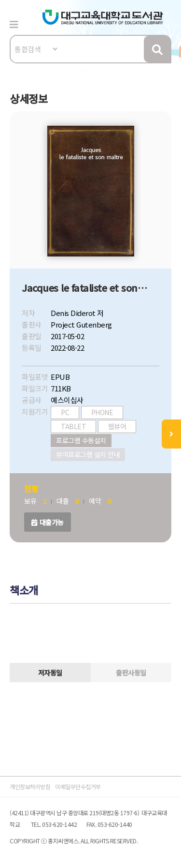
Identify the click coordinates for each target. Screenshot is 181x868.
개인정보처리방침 (30, 786)
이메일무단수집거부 (78, 786)
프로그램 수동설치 (81, 440)
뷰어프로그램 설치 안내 (88, 454)
